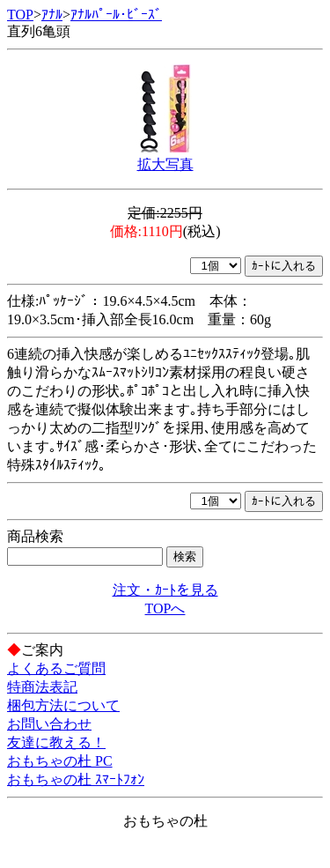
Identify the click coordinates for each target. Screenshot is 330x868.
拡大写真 (165, 164)
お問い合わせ (49, 724)
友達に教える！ (56, 742)
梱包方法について (63, 705)
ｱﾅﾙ (52, 15)
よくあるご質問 (56, 668)
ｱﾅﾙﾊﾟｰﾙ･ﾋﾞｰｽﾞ (116, 15)
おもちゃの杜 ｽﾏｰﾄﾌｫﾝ (76, 779)
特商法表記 (42, 687)
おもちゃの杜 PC (60, 761)
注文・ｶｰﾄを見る (165, 590)
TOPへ (165, 608)
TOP (20, 15)
